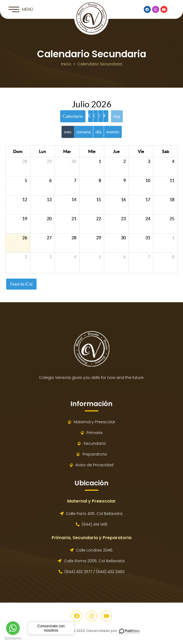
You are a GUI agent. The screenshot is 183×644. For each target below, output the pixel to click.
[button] (21, 9)
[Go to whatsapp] (13, 628)
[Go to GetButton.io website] (13, 638)
